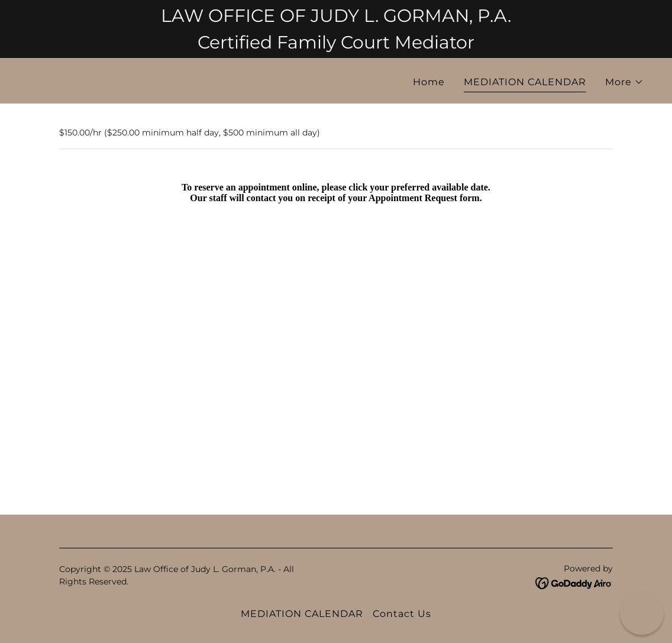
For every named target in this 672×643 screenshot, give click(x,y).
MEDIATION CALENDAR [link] (525, 82)
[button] (624, 82)
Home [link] (429, 82)
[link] (177, 81)
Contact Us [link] (402, 614)
